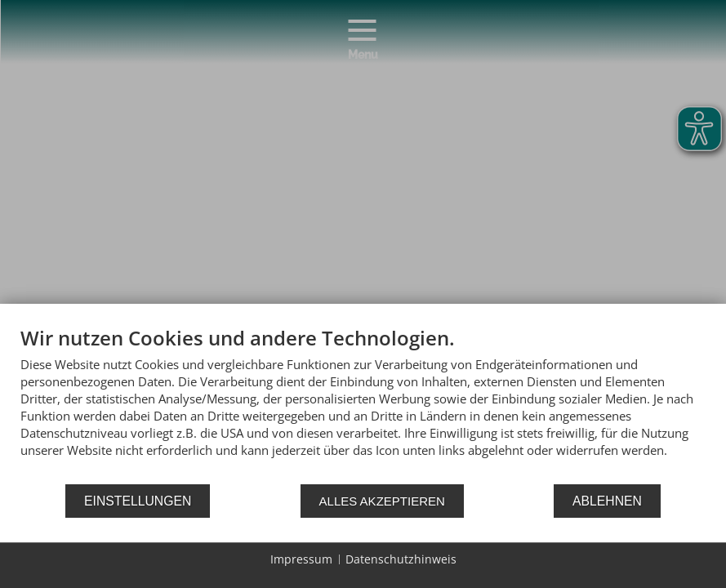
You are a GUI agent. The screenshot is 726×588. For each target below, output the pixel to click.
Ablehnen (607, 501)
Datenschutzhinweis (401, 559)
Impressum (301, 559)
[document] (363, 404)
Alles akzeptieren (382, 501)
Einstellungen (138, 501)
